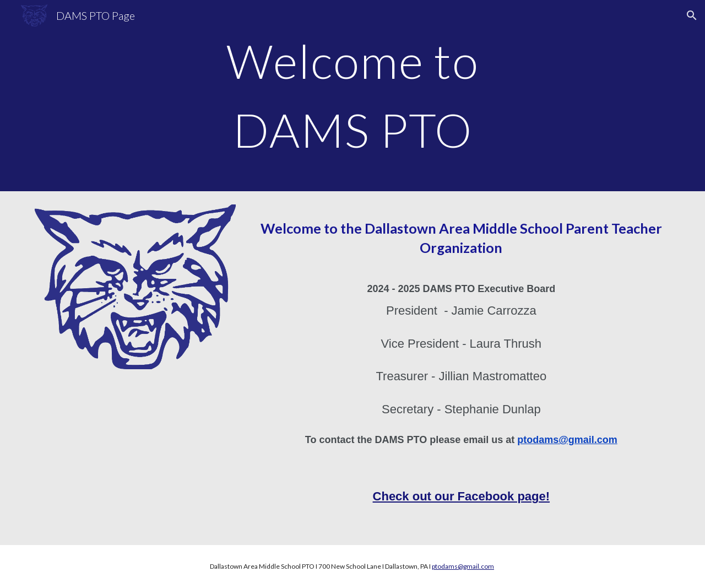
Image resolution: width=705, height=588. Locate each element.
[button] (692, 15)
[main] (352, 96)
